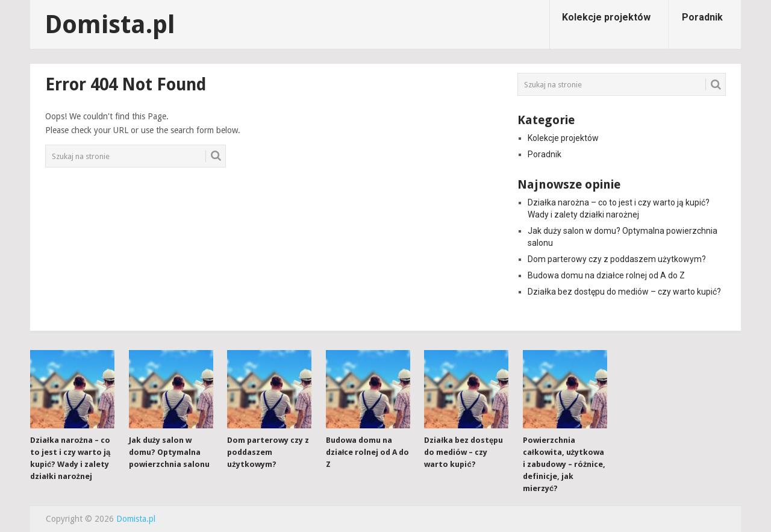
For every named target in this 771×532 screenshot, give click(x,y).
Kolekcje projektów (606, 17)
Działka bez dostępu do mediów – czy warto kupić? (624, 292)
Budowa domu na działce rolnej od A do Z (606, 275)
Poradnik (702, 17)
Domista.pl (110, 25)
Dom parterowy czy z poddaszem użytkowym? (617, 259)
